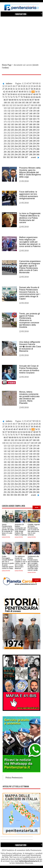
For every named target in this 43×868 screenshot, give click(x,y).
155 (20, 116)
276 (23, 149)
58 (9, 94)
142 (9, 114)
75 (14, 97)
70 (40, 94)
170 (38, 119)
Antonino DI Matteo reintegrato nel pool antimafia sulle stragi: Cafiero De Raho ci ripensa (21, 530)
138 (31, 111)
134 (16, 111)
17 (16, 86)
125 (20, 108)
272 (9, 149)
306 (23, 157)
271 (5, 149)
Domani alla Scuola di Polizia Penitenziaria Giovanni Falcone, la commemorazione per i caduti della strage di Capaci (30, 293)
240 (38, 138)
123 (12, 108)
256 (23, 144)
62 (19, 94)
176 (23, 122)
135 (20, 111)
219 (34, 133)
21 (27, 86)
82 (32, 97)
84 (37, 97)
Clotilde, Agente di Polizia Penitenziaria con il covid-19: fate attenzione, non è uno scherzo (34, 530)
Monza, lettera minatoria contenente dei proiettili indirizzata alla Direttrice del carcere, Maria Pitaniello (29, 398)
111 (7, 105)
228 (31, 135)
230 (38, 135)
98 (36, 100)
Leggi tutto (6, 537)
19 (22, 86)
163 (12, 119)
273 (12, 149)
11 (40, 83)
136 (23, 111)
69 (37, 94)
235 (20, 138)
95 (28, 100)
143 (12, 114)
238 (31, 138)
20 (24, 86)
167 (27, 119)
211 (5, 133)
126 (23, 108)
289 (34, 152)
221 (5, 135)
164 (16, 119)
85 (40, 97)
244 (16, 141)
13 (6, 86)
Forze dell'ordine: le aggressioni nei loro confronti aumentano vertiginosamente (29, 195)
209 (34, 130)
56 (3, 94)
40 (37, 89)
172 (9, 122)
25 (37, 86)
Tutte (36, 580)
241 (5, 141)
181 (5, 124)
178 (31, 122)
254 (16, 144)
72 (6, 97)
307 (26, 157)
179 (34, 122)
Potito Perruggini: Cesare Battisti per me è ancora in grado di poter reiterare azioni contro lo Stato (8, 562)
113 (14, 105)
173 (12, 122)
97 (33, 100)
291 (5, 155)
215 (20, 133)
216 (23, 133)
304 (16, 157)
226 (23, 135)
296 (23, 155)
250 (38, 141)
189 (34, 124)
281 (5, 152)
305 (19, 157)
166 (23, 119)
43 (7, 92)
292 (9, 155)
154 (16, 116)
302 (8, 157)
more (37, 507)
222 (9, 135)
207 (27, 130)
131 (5, 111)
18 (19, 86)
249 (34, 141)
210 (38, 130)
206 (23, 130)
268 (31, 146)
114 (18, 105)
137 (27, 111)
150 (38, 114)
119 (36, 105)
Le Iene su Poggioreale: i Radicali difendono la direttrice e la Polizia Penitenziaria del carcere (30, 218)
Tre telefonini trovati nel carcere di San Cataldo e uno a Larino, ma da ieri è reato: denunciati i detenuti (21, 562)
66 (29, 94)
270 (38, 146)
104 (20, 103)
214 (16, 133)
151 (5, 116)
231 (5, 138)
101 (9, 103)
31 (14, 89)
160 (38, 116)
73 (9, 97)
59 (11, 94)
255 (20, 144)
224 (16, 135)
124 (16, 108)
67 (32, 94)
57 (6, 94)
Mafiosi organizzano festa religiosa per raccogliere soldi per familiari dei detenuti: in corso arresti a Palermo (30, 242)
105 (23, 103)
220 (38, 133)
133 (12, 111)
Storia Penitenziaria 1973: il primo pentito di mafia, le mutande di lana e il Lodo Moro (8, 530)
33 (19, 89)
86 (5, 100)
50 (25, 92)
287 (27, 152)
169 (34, 119)
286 (23, 152)
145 (20, 114)
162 (9, 119)
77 (19, 97)
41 (40, 89)
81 (29, 97)
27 (3, 89)
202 (9, 130)
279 (34, 149)
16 (14, 86)
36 (27, 89)
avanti (33, 157)
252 (9, 144)
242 (9, 141)
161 (5, 119)
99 (38, 100)
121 (5, 108)
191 (5, 127)
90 (15, 100)
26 (40, 86)
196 (23, 127)
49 (22, 92)
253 (12, 144)
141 (5, 114)
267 (27, 146)
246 (23, 141)
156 (23, 116)
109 (38, 103)
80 (27, 97)
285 (20, 152)
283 (12, 152)
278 (31, 149)
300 (38, 155)
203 (12, 130)
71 (3, 97)
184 (16, 124)
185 (20, 124)
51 (27, 92)
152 (9, 116)
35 (24, 89)
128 (31, 108)
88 (10, 100)
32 (16, 89)
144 (16, 114)
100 (5, 103)
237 (27, 138)
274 (16, 149)
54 (36, 92)
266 (23, 146)
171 (5, 122)
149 (34, 114)
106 (27, 103)
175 (20, 122)
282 (9, 152)
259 (34, 144)
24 (34, 86)
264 (16, 146)
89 (12, 100)
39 (34, 89)
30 (11, 89)
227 (27, 135)
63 (22, 94)
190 (38, 124)
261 (5, 146)
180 (38, 122)
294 (16, 155)
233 (12, 138)
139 (34, 111)
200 (38, 127)
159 (34, 116)
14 (9, 86)
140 (38, 111)
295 (20, 155)
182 (9, 124)
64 (24, 94)
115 (21, 105)
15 (11, 86)
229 (34, 135)
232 (9, 138)
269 (34, 146)
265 (20, 146)
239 (34, 138)
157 (27, 116)
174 (16, 122)
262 (9, 146)
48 (20, 92)
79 (24, 97)
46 (15, 92)
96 (31, 100)
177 (27, 122)
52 (30, 92)
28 (6, 89)
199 (34, 127)
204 (16, 130)
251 (5, 144)
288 (31, 152)
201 (5, 130)
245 (20, 141)
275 (20, 149)
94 (25, 100)
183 (12, 124)
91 (18, 100)
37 (29, 89)
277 (27, 149)
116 (25, 105)
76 (16, 97)
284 (16, 152)
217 (27, 133)
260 (38, 144)
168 (31, 119)
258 (31, 144)
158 (31, 116)
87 (7, 100)
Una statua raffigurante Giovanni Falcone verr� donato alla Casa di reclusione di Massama (30, 346)
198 (31, 127)
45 (12, 92)
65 (27, 94)
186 (23, 124)
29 (9, 89)
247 (27, 141)
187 (27, 124)
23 (32, 86)
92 (20, 100)
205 (20, 130)
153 (12, 116)
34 (22, 89)
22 (29, 86)
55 (39, 92)
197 (27, 127)
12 (3, 86)
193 (12, 127)
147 (27, 114)
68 (34, 94)
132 (9, 111)
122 (9, 108)
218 (30, 133)
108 (34, 103)
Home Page (7, 65)
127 (27, 108)
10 (37, 83)
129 (34, 108)
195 (20, 127)
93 (23, 100)
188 (31, 124)
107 (31, 103)
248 (31, 141)
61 (16, 94)
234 (16, 138)
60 (14, 94)
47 (17, 92)
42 (4, 92)
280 (38, 149)
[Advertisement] (21, 38)
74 (11, 97)
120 (39, 105)
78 (22, 97)
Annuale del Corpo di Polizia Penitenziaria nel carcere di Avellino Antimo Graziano (29, 369)
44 (9, 92)
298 (31, 155)
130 (38, 108)
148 (31, 114)
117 (28, 105)
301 (5, 157)
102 (12, 103)
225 (20, 135)
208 (31, 130)
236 (23, 138)
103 (16, 103)
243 (12, 141)
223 (12, 135)
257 (27, 144)
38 (32, 89)
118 (32, 105)
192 (9, 127)
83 (34, 97)
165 (20, 119)
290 (38, 152)
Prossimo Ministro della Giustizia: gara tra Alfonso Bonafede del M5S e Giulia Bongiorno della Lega (30, 172)
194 (16, 127)
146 (23, 114)
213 (12, 133)
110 (4, 105)
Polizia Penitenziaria (14, 778)
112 (11, 105)
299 (34, 155)
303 (12, 157)
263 (12, 146)
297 (27, 155)
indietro (9, 83)
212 (9, 133)
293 (12, 155)
